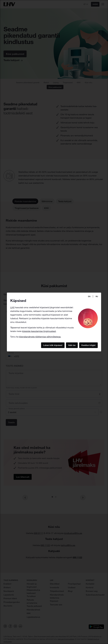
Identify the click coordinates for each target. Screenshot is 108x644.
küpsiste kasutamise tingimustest (39, 331)
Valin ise (72, 345)
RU (97, 296)
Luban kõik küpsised (53, 345)
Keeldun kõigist (88, 345)
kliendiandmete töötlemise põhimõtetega (40, 337)
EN (89, 296)
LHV (12, 307)
